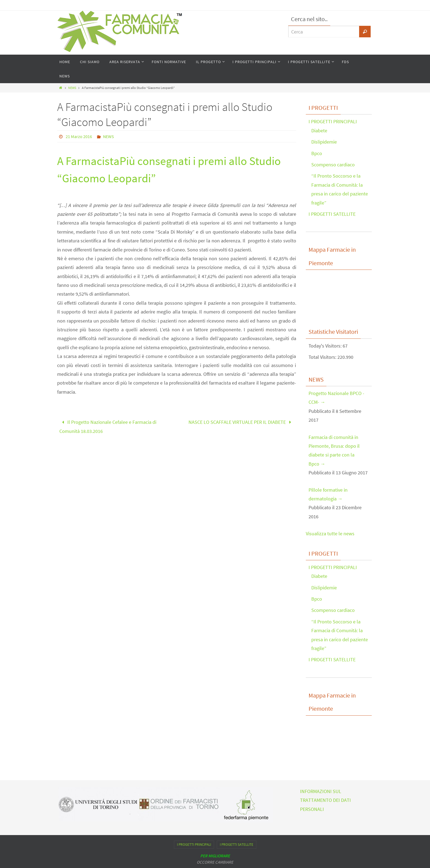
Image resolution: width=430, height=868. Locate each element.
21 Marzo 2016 (79, 136)
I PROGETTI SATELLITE (332, 214)
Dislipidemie (324, 142)
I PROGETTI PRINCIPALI (333, 121)
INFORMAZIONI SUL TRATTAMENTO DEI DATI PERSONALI (325, 800)
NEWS (72, 88)
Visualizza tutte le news (330, 534)
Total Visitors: (323, 357)
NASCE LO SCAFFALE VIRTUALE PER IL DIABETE (241, 422)
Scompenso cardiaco (333, 165)
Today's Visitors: (326, 346)
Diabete (319, 131)
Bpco (317, 153)
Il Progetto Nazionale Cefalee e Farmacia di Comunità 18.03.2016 (108, 426)
